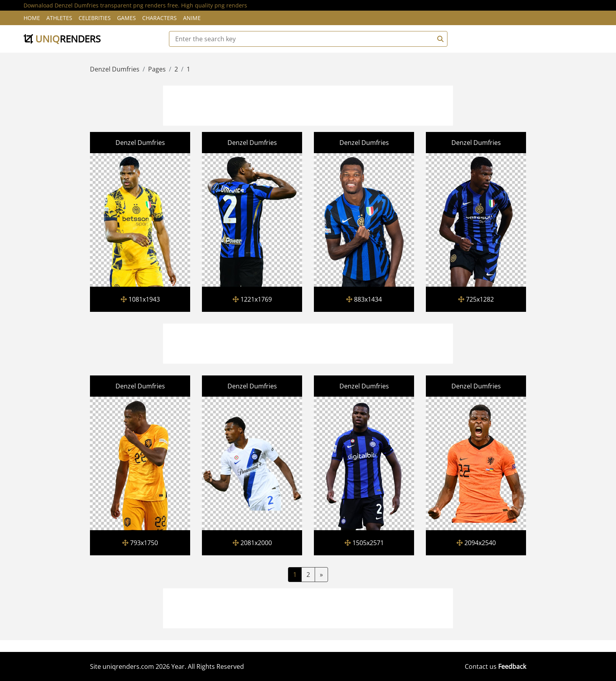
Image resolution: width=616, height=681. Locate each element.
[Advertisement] (308, 104)
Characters (159, 18)
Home (32, 18)
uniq (62, 39)
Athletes (59, 18)
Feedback (512, 666)
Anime (192, 18)
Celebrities (95, 18)
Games (126, 18)
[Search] (439, 39)
